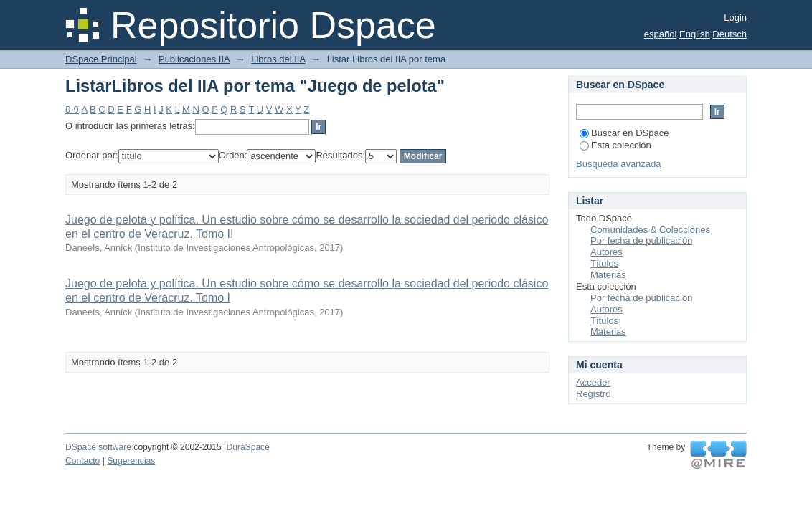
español (661, 34)
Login (735, 18)
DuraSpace (247, 447)
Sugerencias (131, 461)
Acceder (593, 382)
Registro (593, 394)
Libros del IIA (278, 59)
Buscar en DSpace (624, 133)
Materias (608, 275)
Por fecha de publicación (641, 240)
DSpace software (98, 447)
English (695, 34)
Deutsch (730, 34)
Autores (606, 252)
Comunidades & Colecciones (650, 230)
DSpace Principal (101, 59)
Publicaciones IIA (194, 59)
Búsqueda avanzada (619, 164)
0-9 (72, 109)
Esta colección (615, 145)
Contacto (82, 461)
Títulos (604, 263)
